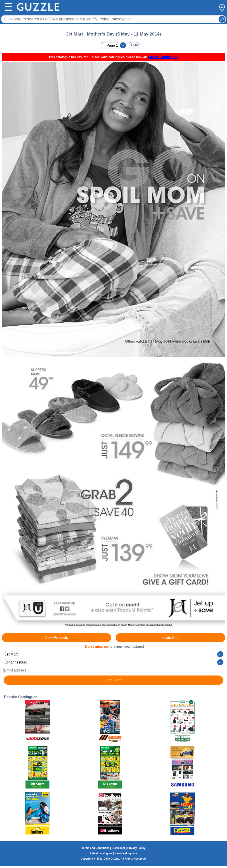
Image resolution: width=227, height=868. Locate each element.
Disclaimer (118, 848)
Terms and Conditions (96, 848)
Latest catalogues (101, 853)
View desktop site (126, 853)
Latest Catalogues (163, 57)
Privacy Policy (136, 848)
